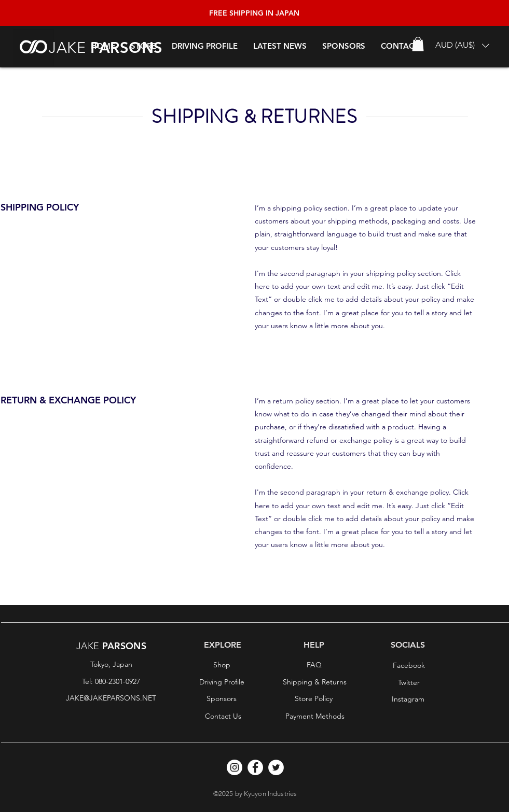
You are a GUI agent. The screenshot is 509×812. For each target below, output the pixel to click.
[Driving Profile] (222, 682)
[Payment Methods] (315, 717)
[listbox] (462, 45)
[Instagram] (408, 699)
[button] (462, 45)
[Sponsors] (222, 699)
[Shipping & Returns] (315, 682)
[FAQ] (314, 665)
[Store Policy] (314, 699)
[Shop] (222, 665)
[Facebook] (409, 666)
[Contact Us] (223, 717)
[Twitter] (409, 683)
